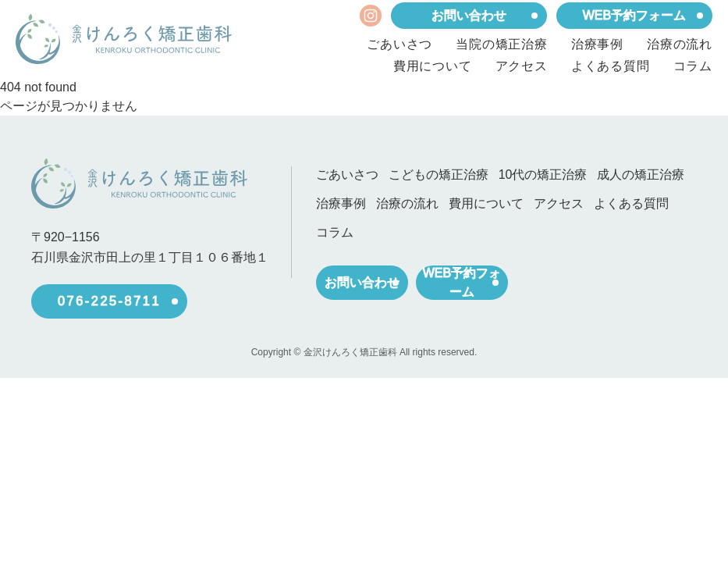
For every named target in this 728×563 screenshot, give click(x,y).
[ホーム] (124, 39)
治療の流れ (680, 45)
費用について (433, 66)
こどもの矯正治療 (439, 175)
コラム (693, 66)
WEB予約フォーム (635, 16)
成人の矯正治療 (638, 175)
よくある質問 (611, 66)
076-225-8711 (109, 301)
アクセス (522, 66)
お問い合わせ (469, 16)
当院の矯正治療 (502, 45)
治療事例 (597, 45)
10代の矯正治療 (542, 175)
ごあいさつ (400, 45)
